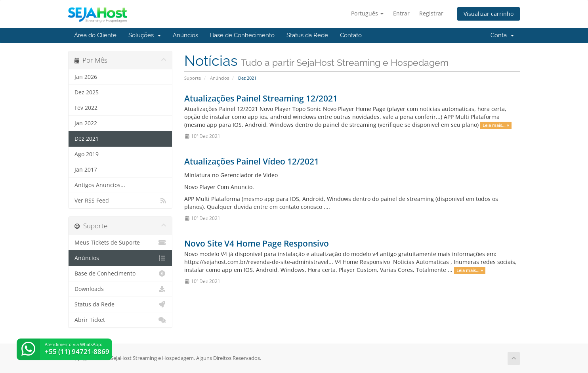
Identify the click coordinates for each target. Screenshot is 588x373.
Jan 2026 (86, 77)
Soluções (145, 35)
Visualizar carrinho (489, 14)
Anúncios (185, 35)
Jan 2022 (86, 123)
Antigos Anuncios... (100, 185)
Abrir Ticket (120, 320)
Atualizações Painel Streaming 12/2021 (261, 98)
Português (367, 13)
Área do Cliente (95, 35)
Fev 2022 (86, 108)
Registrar (431, 13)
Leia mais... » (496, 125)
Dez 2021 (87, 139)
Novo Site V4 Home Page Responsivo (257, 243)
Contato (351, 35)
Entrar (401, 13)
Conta (502, 35)
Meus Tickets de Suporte (120, 243)
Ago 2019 (87, 154)
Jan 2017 (86, 170)
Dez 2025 (87, 92)
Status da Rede (307, 35)
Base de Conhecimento (242, 35)
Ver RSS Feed (120, 201)
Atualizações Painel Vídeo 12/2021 (252, 161)
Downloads (120, 289)
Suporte (193, 78)
